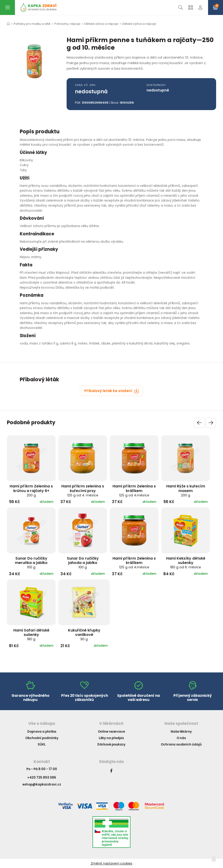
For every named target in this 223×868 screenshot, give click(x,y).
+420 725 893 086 (42, 778)
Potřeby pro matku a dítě (32, 24)
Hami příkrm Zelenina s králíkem (134, 490)
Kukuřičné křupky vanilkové (84, 635)
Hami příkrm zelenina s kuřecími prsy (83, 490)
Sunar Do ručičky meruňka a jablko (31, 563)
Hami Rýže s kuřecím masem (186, 490)
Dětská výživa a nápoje (101, 24)
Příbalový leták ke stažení (112, 391)
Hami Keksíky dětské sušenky (186, 563)
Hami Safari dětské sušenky (31, 635)
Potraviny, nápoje (67, 24)
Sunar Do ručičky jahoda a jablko (83, 563)
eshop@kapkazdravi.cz (42, 784)
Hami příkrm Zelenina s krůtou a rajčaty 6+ (31, 490)
